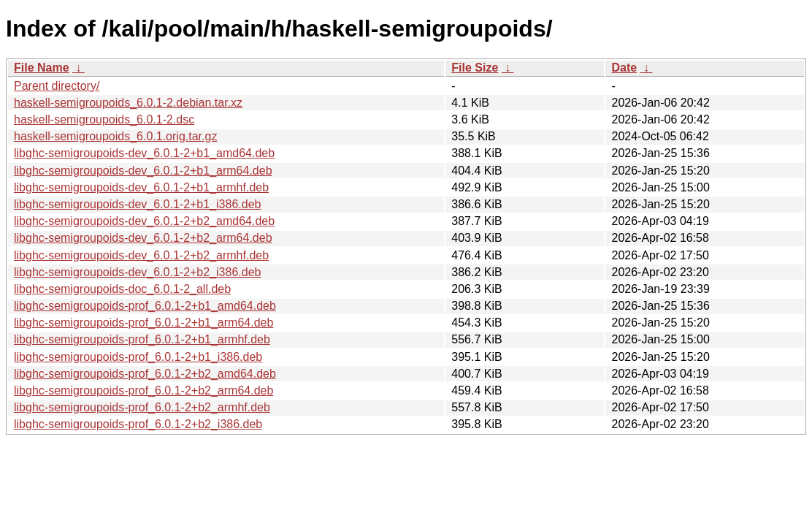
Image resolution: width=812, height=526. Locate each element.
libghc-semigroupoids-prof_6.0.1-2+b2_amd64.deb (145, 374)
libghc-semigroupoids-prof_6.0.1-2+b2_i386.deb (138, 424)
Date (624, 68)
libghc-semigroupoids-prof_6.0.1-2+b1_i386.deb (138, 357)
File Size (475, 68)
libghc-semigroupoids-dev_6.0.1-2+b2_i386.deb (137, 272)
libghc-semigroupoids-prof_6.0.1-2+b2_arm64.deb (143, 390)
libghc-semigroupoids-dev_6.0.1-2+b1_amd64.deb (144, 153)
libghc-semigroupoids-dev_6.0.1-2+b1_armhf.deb (141, 187)
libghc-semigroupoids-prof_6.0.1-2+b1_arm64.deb (143, 323)
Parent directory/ (57, 86)
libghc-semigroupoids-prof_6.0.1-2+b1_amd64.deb (145, 306)
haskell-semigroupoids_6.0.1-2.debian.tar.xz (128, 103)
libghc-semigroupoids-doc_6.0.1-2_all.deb (122, 289)
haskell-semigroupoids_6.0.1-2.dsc (104, 119)
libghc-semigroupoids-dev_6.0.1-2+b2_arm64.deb (143, 238)
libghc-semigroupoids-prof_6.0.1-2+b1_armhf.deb (142, 339)
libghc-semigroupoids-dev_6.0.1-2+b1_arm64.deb (143, 171)
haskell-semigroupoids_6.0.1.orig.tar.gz (115, 136)
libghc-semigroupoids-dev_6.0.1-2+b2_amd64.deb (144, 221)
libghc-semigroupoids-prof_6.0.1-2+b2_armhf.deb (142, 407)
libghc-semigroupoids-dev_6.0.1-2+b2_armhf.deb (141, 255)
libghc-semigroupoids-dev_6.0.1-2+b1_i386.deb (137, 204)
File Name (42, 68)
